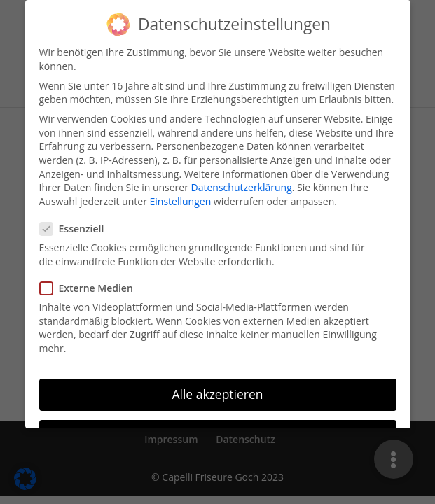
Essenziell (78, 220)
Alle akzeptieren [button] (217, 385)
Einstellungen (181, 192)
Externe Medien (92, 280)
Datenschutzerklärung (242, 179)
